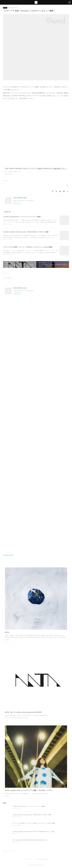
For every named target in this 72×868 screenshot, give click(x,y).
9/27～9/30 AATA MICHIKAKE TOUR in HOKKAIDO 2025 (30, 840)
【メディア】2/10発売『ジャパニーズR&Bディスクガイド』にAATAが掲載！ (28, 247)
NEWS (5, 8)
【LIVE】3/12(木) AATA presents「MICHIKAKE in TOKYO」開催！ (26, 232)
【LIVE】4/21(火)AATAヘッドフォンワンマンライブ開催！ (22, 217)
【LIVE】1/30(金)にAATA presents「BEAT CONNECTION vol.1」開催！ (34, 832)
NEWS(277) (6, 181)
